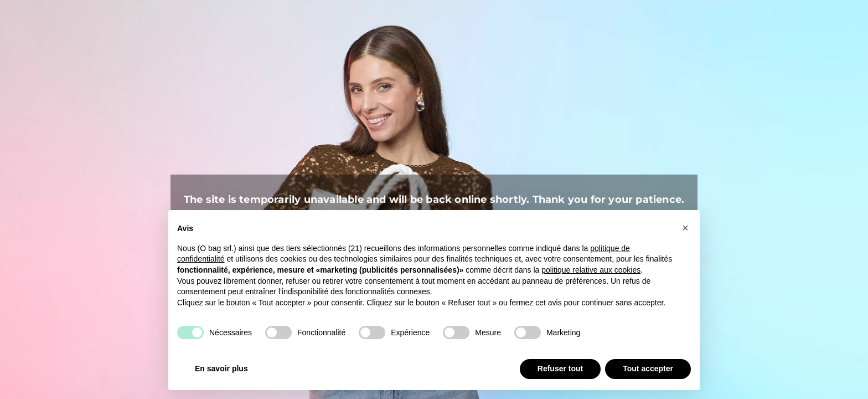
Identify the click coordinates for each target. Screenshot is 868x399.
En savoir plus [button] (221, 369)
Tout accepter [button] (648, 369)
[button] (685, 228)
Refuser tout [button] (560, 369)
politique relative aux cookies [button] (591, 270)
